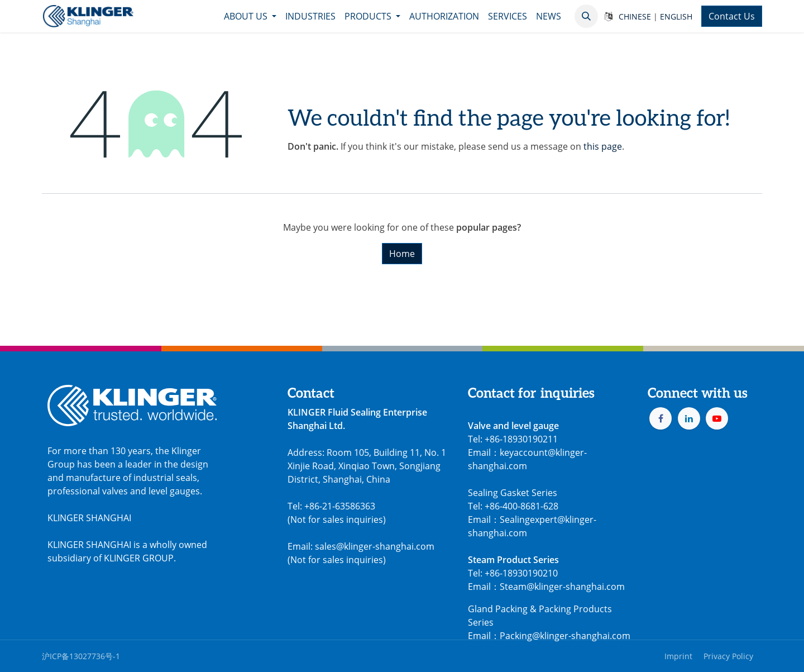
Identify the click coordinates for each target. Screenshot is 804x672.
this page (603, 146)
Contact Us (732, 16)
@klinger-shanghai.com (581, 636)
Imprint (678, 656)
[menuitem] (250, 16)
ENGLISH (676, 16)
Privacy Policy (728, 656)
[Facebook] (661, 418)
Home (402, 254)
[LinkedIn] (689, 418)
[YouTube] (717, 418)
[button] (586, 16)
